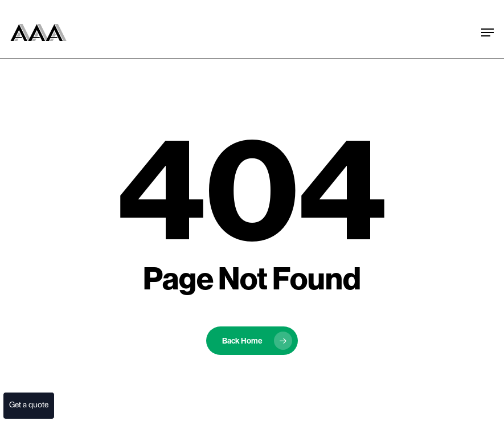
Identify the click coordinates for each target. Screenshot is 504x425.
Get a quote (28, 405)
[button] (482, 6)
